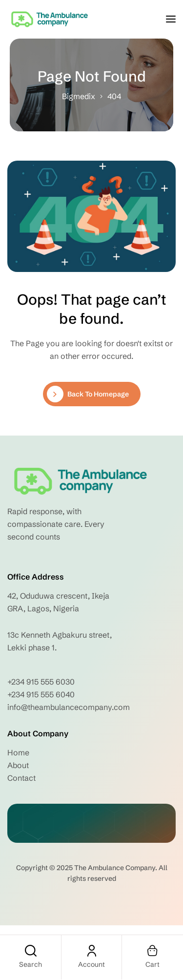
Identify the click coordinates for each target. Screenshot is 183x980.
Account (91, 964)
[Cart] (153, 951)
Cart (152, 964)
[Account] (92, 951)
